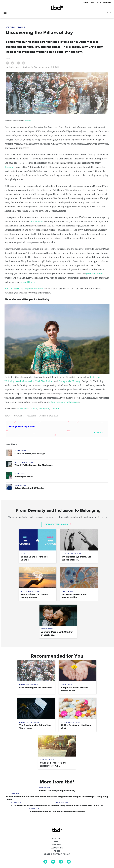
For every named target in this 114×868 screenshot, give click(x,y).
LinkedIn (55, 408)
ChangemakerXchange (70, 381)
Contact (57, 839)
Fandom (9, 167)
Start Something (47, 760)
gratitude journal (95, 274)
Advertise (57, 848)
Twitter (33, 408)
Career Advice (20, 451)
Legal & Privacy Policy (57, 854)
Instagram (44, 408)
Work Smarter (47, 629)
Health (8, 416)
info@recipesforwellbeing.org (64, 402)
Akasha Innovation (25, 381)
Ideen (23, 554)
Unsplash (27, 121)
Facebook (23, 408)
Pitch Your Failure (44, 381)
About (57, 842)
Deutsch (96, 3)
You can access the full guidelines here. (24, 288)
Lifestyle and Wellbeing (15, 27)
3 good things (28, 282)
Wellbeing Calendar (48, 416)
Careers (57, 845)
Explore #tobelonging (58, 524)
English (107, 3)
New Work (19, 416)
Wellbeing (31, 416)
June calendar (36, 221)
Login (85, 3)
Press (57, 851)
